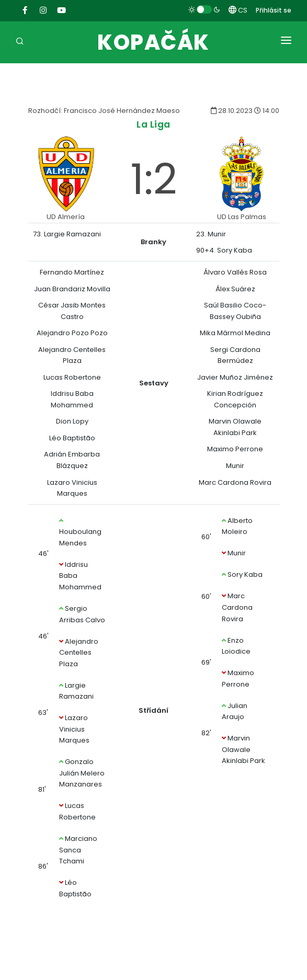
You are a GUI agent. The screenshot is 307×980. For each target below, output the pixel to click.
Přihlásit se (274, 10)
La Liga (153, 124)
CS (238, 10)
